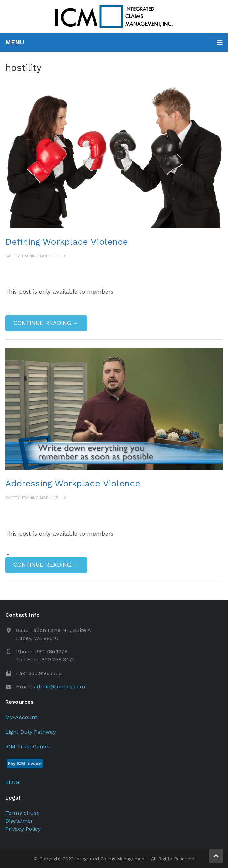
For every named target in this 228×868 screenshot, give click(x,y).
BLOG (12, 782)
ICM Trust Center (28, 747)
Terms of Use (23, 813)
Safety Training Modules (32, 256)
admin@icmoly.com (60, 687)
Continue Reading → (46, 323)
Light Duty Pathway (31, 732)
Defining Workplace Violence (67, 242)
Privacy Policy (23, 829)
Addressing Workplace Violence (73, 483)
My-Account (21, 717)
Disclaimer (19, 821)
